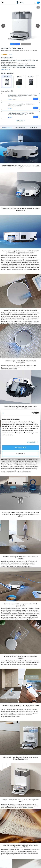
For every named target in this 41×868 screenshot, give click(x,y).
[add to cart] (36, 99)
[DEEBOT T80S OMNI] (19, 82)
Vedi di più (6, 69)
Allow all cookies (21, 448)
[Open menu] (3, 3)
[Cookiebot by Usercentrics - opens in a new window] (31, 413)
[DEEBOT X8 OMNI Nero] (31, 82)
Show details (31, 442)
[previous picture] (3, 26)
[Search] (35, 3)
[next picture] (38, 26)
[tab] (7, 127)
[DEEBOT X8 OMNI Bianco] (10, 54)
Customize (21, 454)
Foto (15, 44)
